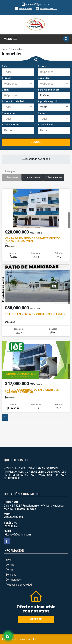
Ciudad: (6, 78)
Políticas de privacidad (19, 585)
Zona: (5, 90)
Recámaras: (9, 113)
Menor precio (32, 177)
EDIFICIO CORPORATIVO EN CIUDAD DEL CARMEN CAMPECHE (32, 391)
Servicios (11, 575)
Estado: (42, 66)
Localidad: (44, 78)
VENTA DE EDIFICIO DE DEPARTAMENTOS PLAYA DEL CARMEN (33, 240)
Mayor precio (54, 177)
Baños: (42, 113)
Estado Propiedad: (13, 101)
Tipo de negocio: (48, 101)
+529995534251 (49, 8)
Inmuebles (17, 49)
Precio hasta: (46, 125)
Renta (9, 570)
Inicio (5, 49)
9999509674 (26, 8)
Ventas (10, 565)
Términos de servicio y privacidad (19, 639)
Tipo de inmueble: (49, 90)
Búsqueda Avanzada (36, 159)
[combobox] (18, 72)
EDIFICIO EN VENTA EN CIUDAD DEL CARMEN (35, 314)
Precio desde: (11, 125)
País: (5, 66)
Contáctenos (13, 580)
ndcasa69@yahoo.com (17, 535)
